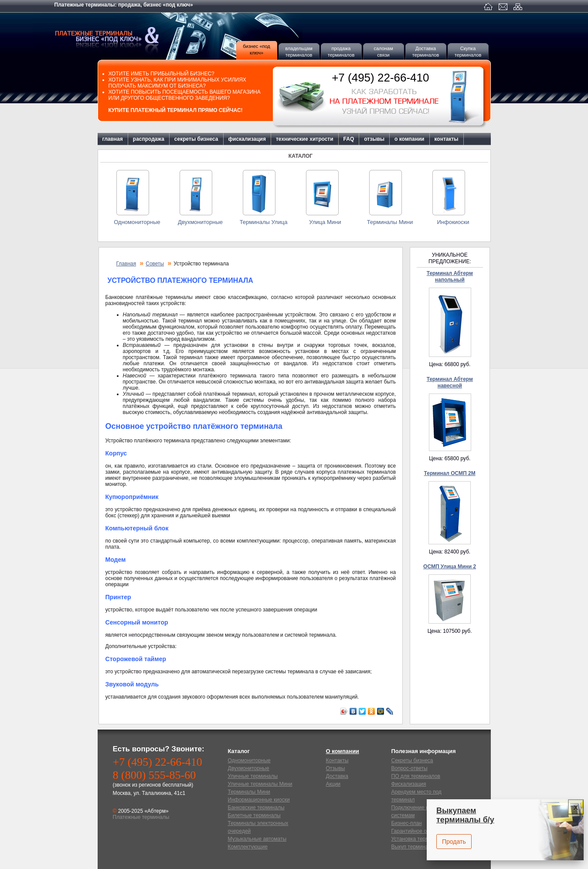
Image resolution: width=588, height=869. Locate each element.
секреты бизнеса (196, 139)
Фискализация (409, 784)
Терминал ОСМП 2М (449, 473)
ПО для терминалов (416, 776)
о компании (409, 139)
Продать (454, 842)
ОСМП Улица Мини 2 (450, 567)
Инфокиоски (453, 222)
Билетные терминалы (254, 815)
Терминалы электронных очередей (258, 827)
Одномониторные (137, 222)
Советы (155, 264)
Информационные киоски (259, 800)
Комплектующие (248, 847)
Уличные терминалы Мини (260, 784)
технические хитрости (305, 139)
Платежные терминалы (120, 36)
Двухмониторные (200, 222)
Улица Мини (326, 222)
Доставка (337, 776)
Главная (126, 264)
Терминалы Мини (390, 222)
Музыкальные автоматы (257, 839)
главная (113, 139)
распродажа (149, 139)
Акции (333, 784)
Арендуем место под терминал (416, 796)
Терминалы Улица (264, 222)
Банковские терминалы (256, 808)
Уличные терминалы (253, 776)
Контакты (337, 760)
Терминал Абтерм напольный (450, 277)
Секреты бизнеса (412, 760)
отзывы (374, 139)
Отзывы (336, 768)
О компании (343, 751)
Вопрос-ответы (410, 768)
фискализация (247, 139)
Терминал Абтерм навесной (450, 382)
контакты (447, 139)
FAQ (349, 139)
